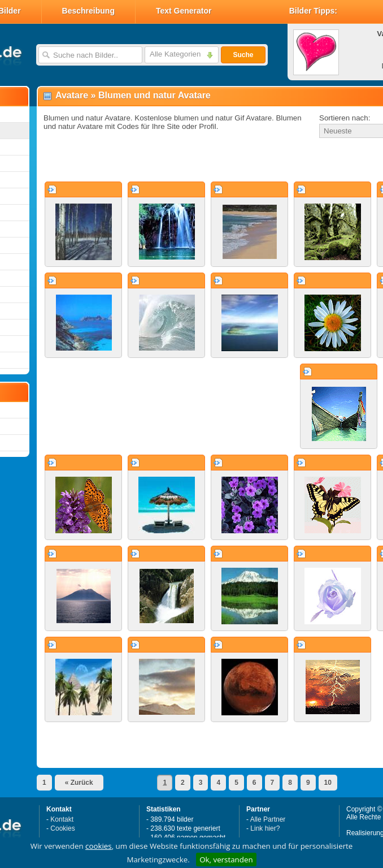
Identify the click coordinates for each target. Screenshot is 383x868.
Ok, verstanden (226, 860)
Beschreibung (88, 11)
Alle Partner (268, 819)
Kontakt (62, 819)
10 (328, 783)
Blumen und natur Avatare (154, 95)
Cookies (62, 828)
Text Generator (184, 11)
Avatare (72, 95)
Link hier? (265, 828)
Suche (243, 55)
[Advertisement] (171, 161)
